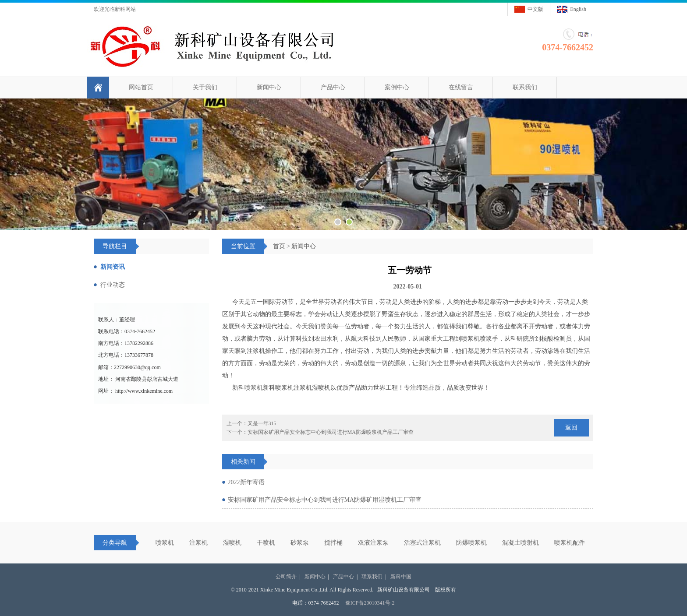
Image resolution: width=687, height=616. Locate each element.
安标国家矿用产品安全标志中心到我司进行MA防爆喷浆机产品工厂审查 (331, 432)
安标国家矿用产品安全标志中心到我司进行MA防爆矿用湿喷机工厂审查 (325, 500)
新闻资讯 (113, 267)
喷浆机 (254, 387)
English (578, 9)
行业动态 (113, 285)
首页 (279, 246)
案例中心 (397, 87)
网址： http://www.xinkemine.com (135, 391)
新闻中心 (269, 87)
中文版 (535, 9)
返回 (571, 428)
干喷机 (266, 543)
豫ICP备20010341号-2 (370, 603)
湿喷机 (232, 543)
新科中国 (401, 577)
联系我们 (525, 87)
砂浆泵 (300, 543)
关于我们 (205, 87)
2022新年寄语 (246, 482)
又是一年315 (262, 423)
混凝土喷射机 (521, 543)
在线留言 (461, 87)
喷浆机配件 (570, 543)
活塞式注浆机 (422, 543)
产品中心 (333, 87)
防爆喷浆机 (471, 543)
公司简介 (286, 577)
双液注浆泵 (373, 543)
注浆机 (198, 543)
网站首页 (141, 87)
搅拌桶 (333, 543)
